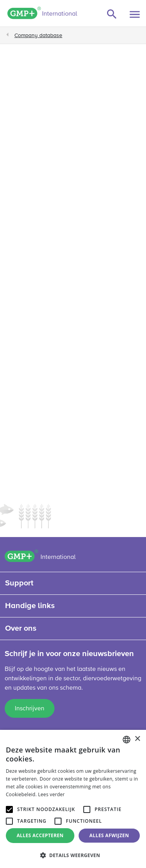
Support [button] (19, 583)
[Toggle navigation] (135, 14)
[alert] (73, 799)
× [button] (137, 739)
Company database (38, 36)
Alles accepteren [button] (40, 835)
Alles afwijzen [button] (109, 835)
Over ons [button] (21, 628)
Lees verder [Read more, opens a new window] (52, 794)
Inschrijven (30, 709)
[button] (73, 855)
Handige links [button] (30, 606)
